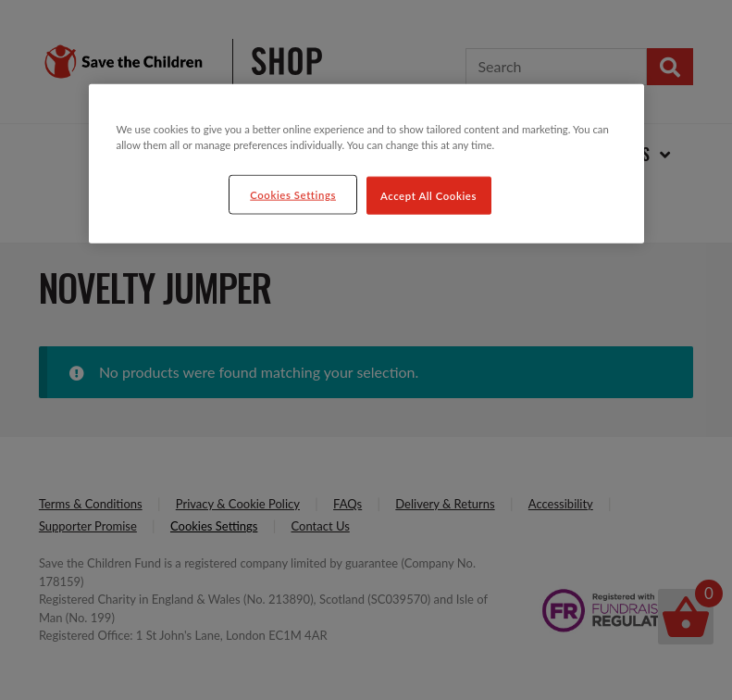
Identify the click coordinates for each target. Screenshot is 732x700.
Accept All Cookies (428, 195)
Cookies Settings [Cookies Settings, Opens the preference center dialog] (293, 194)
